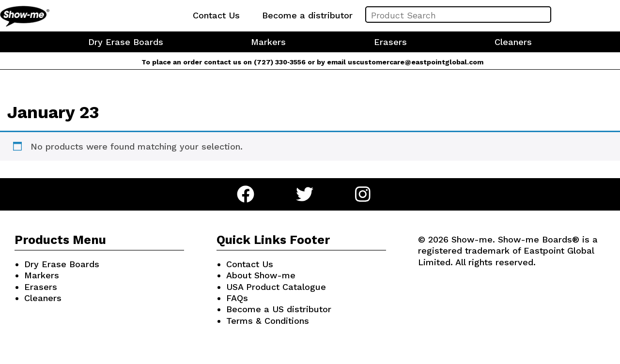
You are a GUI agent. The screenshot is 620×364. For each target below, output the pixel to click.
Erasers (390, 42)
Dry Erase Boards (126, 42)
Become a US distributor (279, 309)
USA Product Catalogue (276, 287)
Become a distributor (307, 15)
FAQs (237, 298)
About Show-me (261, 275)
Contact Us (216, 15)
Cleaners (513, 42)
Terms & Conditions (268, 321)
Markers (268, 42)
